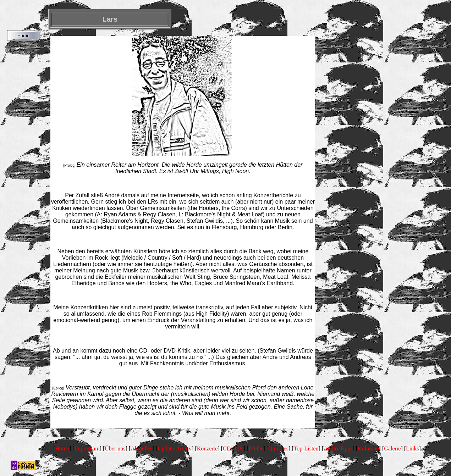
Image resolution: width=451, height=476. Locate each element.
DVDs (256, 449)
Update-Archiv (175, 449)
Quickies (278, 449)
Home (62, 449)
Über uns (115, 449)
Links (412, 449)
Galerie (392, 449)
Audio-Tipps (338, 449)
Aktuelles (141, 449)
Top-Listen (306, 449)
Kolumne (368, 449)
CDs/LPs (233, 449)
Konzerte (207, 449)
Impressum (87, 449)
